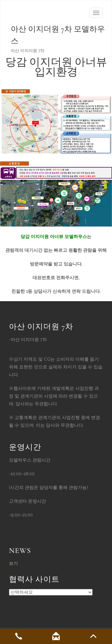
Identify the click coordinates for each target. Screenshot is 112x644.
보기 (13, 563)
